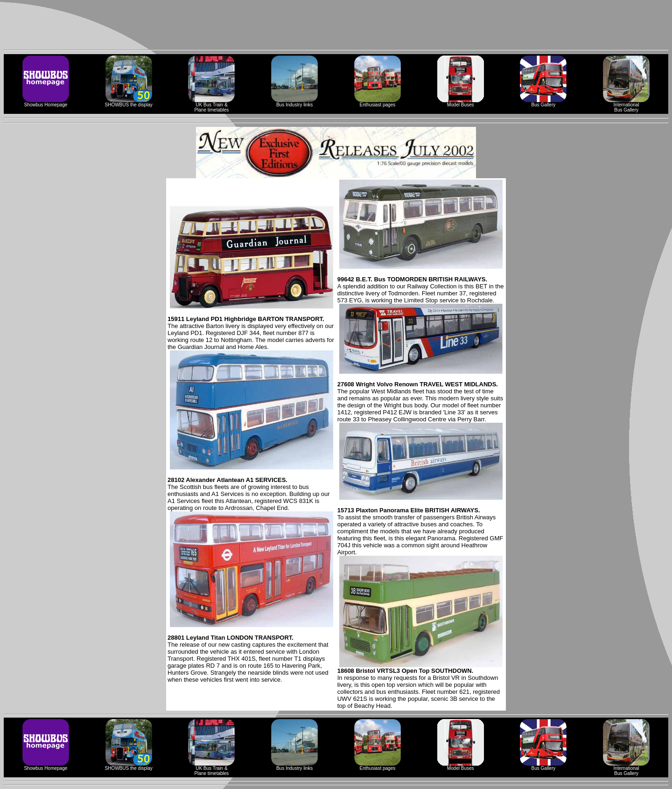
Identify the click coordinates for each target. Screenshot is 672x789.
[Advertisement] (336, 25)
